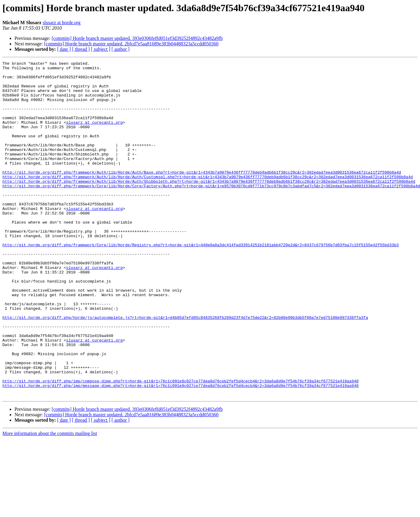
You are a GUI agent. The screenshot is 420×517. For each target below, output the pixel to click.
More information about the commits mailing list (50, 501)
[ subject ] (101, 49)
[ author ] (121, 49)
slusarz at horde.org (62, 23)
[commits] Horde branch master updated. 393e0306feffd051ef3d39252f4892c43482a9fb (137, 38)
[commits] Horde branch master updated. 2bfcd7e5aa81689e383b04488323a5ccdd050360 (131, 44)
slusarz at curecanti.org (94, 135)
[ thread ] (81, 49)
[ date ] (64, 49)
